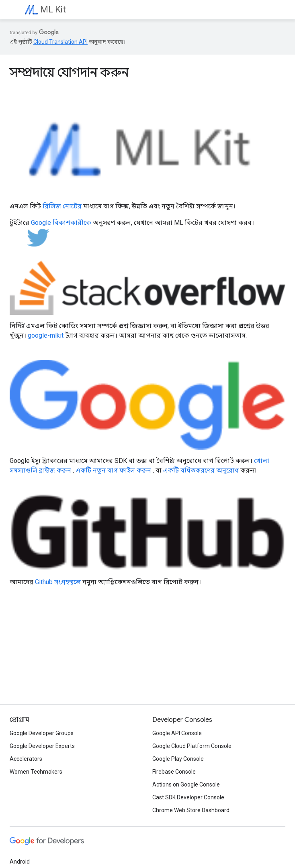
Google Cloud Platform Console (192, 746)
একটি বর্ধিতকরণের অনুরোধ (201, 470)
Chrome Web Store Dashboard (191, 810)
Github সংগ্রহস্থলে (58, 582)
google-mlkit (46, 335)
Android (20, 862)
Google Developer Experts (42, 746)
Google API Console (177, 733)
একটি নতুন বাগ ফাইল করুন (113, 470)
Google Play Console (178, 759)
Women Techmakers (36, 772)
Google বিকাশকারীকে (61, 223)
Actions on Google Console (186, 784)
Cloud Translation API (60, 42)
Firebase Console (174, 772)
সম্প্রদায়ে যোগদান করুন (69, 72)
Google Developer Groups (42, 733)
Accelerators (26, 759)
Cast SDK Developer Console (188, 797)
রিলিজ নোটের (62, 206)
